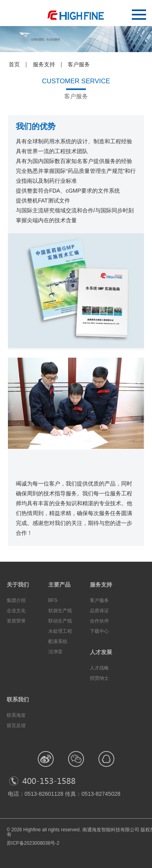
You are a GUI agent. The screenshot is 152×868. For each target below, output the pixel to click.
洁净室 (55, 652)
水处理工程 (60, 631)
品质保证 (99, 611)
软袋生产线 (60, 611)
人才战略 (99, 668)
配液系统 (58, 641)
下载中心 (99, 631)
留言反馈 (16, 726)
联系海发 (16, 715)
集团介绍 (16, 600)
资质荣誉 (16, 621)
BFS (53, 600)
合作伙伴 (99, 621)
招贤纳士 (99, 678)
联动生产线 (60, 621)
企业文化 (16, 611)
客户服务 (99, 600)
